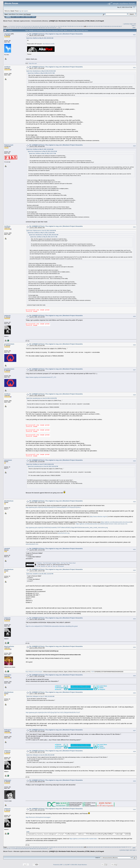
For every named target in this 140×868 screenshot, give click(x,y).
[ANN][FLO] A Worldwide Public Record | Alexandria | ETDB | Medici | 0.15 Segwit (77, 21)
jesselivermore (9, 344)
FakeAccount (9, 145)
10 (19, 26)
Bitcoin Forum (8, 21)
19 (35, 26)
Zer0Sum (7, 67)
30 (55, 26)
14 (26, 26)
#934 (134, 647)
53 (96, 26)
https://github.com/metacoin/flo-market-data (83, 839)
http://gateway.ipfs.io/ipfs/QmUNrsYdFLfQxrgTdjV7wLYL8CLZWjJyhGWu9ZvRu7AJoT (53, 712)
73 (13, 28)
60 (109, 26)
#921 (134, 35)
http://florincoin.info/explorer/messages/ (38, 817)
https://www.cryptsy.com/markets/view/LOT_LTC (41, 377)
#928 (134, 395)
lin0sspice (8, 675)
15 (28, 26)
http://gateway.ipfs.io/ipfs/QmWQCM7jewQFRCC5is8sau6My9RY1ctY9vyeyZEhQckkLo (53, 507)
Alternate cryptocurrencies (22, 21)
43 (78, 26)
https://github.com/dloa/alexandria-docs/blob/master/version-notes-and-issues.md (101, 524)
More (33, 17)
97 (56, 28)
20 (37, 26)
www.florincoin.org (64, 533)
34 (62, 26)
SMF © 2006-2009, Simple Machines (77, 865)
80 (25, 28)
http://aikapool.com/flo (49, 44)
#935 (134, 676)
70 (8, 28)
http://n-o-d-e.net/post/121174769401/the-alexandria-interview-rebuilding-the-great (52, 626)
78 (22, 28)
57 (103, 26)
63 (114, 26)
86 (36, 28)
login (21, 11)
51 (93, 26)
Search (18, 17)
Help (13, 17)
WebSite (43, 566)
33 (60, 26)
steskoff (7, 549)
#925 (134, 316)
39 (71, 26)
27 (49, 26)
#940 (134, 810)
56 (102, 26)
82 (29, 28)
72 (11, 28)
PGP (93, 672)
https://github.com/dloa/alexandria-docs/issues (116, 522)
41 (74, 26)
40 (72, 26)
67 (121, 26)
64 (116, 26)
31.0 (25, 14)
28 (51, 26)
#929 (134, 461)
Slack (54, 566)
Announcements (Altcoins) (40, 21)
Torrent (28, 14)
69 (6, 28)
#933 (134, 619)
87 (38, 28)
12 (23, 26)
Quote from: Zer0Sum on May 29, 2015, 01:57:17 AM (41, 73)
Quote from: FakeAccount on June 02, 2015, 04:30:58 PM (41, 231)
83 (31, 28)
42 (76, 26)
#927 (134, 370)
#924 (134, 227)
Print (134, 28)
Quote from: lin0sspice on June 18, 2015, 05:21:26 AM (40, 755)
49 (89, 26)
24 (44, 26)
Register (28, 17)
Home (8, 17)
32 (58, 26)
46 (83, 26)
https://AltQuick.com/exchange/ (34, 672)
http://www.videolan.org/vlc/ (99, 516)
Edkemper (8, 780)
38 (69, 26)
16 (30, 26)
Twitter (49, 566)
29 (53, 26)
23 (42, 26)
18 (33, 26)
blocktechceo (9, 501)
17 (31, 26)
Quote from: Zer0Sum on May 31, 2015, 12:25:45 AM (40, 149)
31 (56, 26)
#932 (134, 570)
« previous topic (128, 24)
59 (107, 26)
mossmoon (8, 460)
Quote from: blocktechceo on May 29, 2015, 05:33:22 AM (41, 71)
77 (20, 28)
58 (105, 26)
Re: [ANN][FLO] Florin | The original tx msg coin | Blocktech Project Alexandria (56, 34)
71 (9, 28)
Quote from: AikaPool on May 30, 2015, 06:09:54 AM (40, 38)
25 (46, 26)
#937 (134, 731)
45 (81, 26)
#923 (134, 146)
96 (54, 28)
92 (47, 28)
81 (27, 28)
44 (79, 26)
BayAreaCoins (9, 646)
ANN (38, 566)
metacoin (7, 316)
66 (119, 26)
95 (52, 28)
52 (94, 26)
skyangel (7, 34)
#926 (134, 345)
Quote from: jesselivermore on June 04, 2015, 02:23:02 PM (42, 398)
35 (63, 26)
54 (98, 26)
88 (40, 28)
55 (100, 26)
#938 (134, 752)
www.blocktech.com (32, 544)
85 (34, 28)
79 (24, 28)
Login (23, 17)
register (26, 11)
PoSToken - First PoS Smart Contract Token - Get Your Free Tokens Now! (56, 563)
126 (59, 28)
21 (39, 26)
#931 (134, 549)
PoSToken (31, 565)
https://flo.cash (33, 63)
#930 (134, 502)
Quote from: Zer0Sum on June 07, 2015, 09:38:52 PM (40, 464)
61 (110, 26)
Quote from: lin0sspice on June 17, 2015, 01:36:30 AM (40, 696)
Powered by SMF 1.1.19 (60, 865)
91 (45, 28)
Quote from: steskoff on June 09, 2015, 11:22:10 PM (40, 574)
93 (49, 28)
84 (32, 28)
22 (40, 26)
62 (112, 26)
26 (48, 26)
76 (18, 28)
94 (50, 28)
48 (87, 26)
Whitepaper (61, 566)
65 (118, 26)
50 (91, 26)
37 (67, 26)
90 (43, 28)
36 (65, 26)
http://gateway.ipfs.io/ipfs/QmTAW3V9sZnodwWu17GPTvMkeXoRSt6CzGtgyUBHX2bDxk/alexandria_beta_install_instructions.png (67, 528)
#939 (134, 781)
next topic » (134, 25)
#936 (134, 693)
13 (24, 26)
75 (16, 28)
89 (41, 28)
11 (21, 26)
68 (4, 28)
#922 (134, 68)
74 (15, 28)
